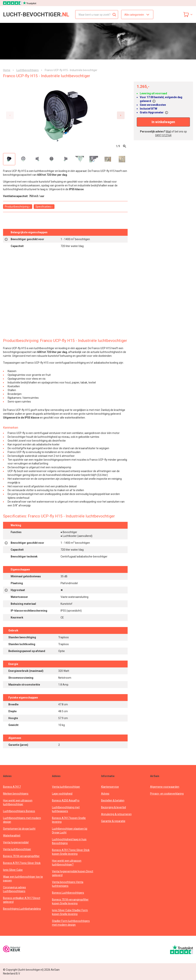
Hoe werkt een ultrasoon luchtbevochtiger (18, 802)
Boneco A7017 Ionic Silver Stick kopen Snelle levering (71, 852)
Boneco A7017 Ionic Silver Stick (22, 863)
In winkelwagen (163, 122)
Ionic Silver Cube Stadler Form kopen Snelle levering (70, 912)
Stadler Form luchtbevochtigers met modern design (71, 923)
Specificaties (44, 207)
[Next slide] (121, 115)
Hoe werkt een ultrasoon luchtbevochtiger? (67, 863)
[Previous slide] (10, 115)
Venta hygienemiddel (16, 842)
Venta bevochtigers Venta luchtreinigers (68, 884)
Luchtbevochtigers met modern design (22, 820)
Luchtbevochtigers (28, 70)
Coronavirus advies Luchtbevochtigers (14, 889)
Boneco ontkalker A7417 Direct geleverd (22, 900)
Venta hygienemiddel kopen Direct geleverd (73, 873)
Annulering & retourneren (116, 814)
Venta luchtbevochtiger (17, 849)
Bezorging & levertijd (114, 807)
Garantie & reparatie (113, 821)
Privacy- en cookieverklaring (167, 794)
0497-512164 (163, 135)
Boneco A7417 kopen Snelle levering (69, 820)
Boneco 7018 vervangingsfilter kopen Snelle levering (70, 901)
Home (7, 70)
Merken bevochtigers (16, 794)
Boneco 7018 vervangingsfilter (21, 856)
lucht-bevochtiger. (36, 14)
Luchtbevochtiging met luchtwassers (66, 809)
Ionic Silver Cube (13, 870)
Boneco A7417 (12, 787)
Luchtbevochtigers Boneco (19, 811)
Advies (105, 794)
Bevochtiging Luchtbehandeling (22, 909)
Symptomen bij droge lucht (19, 829)
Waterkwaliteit (12, 836)
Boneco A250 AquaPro (66, 800)
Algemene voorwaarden (165, 787)
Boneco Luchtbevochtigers (68, 893)
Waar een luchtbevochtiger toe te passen (23, 879)
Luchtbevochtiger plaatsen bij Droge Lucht (70, 831)
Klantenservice (110, 787)
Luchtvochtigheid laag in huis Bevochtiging (69, 841)
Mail (168, 132)
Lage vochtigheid (62, 794)
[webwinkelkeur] (12, 949)
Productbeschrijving (18, 207)
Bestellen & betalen (113, 800)
